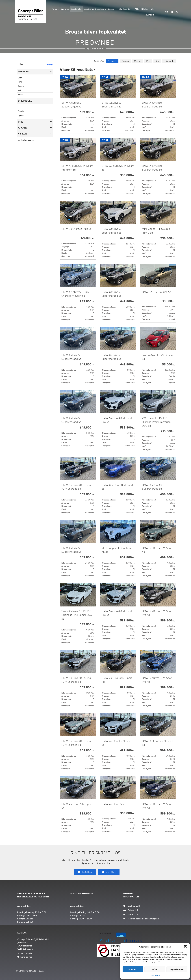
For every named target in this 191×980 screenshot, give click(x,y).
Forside (55, 9)
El (19, 107)
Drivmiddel (169, 61)
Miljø (137, 9)
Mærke (138, 61)
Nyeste (111, 61)
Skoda (20, 94)
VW (19, 90)
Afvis (155, 969)
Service (112, 9)
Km (157, 61)
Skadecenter (126, 9)
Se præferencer (177, 969)
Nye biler (65, 9)
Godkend (133, 969)
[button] (186, 947)
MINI (20, 82)
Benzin (21, 111)
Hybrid (21, 115)
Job (152, 9)
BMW (20, 78)
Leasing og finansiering (95, 9)
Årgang (125, 61)
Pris (148, 61)
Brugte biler (76, 9)
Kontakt (150, 15)
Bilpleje (145, 9)
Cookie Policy (155, 975)
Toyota (21, 86)
